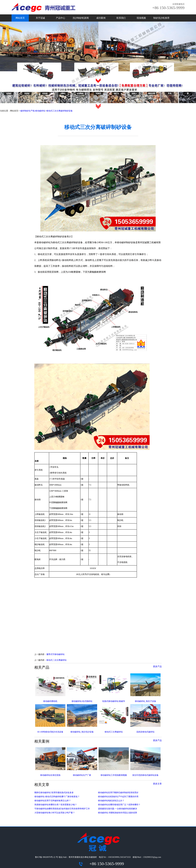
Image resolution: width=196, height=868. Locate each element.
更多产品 (157, 666)
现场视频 (141, 18)
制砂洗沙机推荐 (161, 18)
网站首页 (20, 18)
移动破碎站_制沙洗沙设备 (82, 732)
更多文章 (157, 784)
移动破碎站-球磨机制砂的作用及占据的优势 (118, 813)
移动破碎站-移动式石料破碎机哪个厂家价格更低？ (57, 797)
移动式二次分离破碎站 (56, 660)
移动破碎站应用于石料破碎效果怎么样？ (53, 801)
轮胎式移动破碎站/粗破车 (114, 701)
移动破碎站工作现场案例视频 (114, 775)
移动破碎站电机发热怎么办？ (111, 801)
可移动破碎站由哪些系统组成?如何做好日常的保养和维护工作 (62, 809)
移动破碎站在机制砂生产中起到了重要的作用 (118, 797)
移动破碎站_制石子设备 (145, 701)
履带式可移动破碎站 (55, 654)
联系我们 (121, 18)
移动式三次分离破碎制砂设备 (60, 111)
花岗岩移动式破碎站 (145, 732)
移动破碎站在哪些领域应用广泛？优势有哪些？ (119, 805)
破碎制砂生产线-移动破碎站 (33, 111)
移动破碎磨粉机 (50, 701)
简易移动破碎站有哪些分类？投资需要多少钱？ (56, 805)
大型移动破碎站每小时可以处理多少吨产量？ (55, 813)
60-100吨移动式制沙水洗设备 (50, 732)
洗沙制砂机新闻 (81, 18)
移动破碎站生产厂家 (82, 775)
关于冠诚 (40, 18)
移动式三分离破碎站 (114, 732)
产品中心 (61, 18)
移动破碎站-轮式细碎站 (82, 701)
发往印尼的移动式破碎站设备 (145, 775)
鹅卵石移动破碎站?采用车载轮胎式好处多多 (54, 793)
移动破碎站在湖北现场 (50, 775)
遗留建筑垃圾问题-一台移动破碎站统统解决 (118, 809)
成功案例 (101, 18)
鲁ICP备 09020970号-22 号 (46, 857)
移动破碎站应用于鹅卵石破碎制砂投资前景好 (118, 793)
